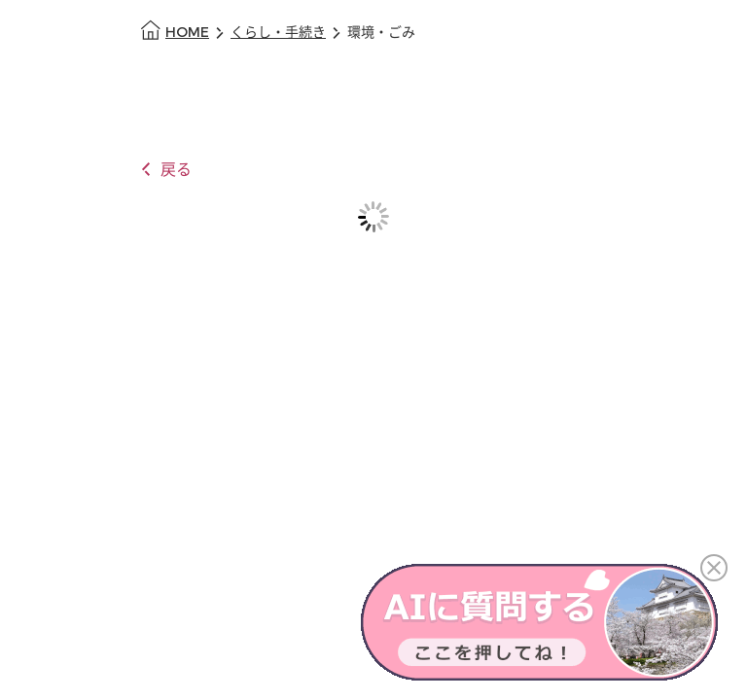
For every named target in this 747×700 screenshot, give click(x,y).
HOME (187, 33)
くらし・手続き (278, 33)
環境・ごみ (381, 33)
